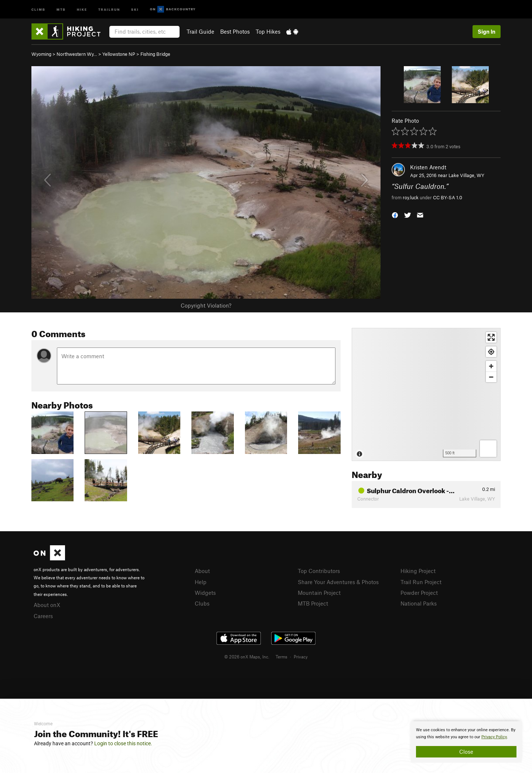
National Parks (419, 603)
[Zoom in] (491, 366)
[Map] (426, 394)
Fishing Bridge (155, 54)
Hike (82, 9)
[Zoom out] (491, 377)
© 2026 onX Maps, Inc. (247, 657)
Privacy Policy (494, 737)
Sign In (487, 31)
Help (201, 582)
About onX (47, 605)
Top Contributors (319, 571)
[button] (395, 214)
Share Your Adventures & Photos (338, 582)
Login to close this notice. (123, 743)
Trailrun (109, 9)
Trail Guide (200, 31)
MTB (61, 9)
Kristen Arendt (428, 167)
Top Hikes (268, 31)
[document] (466, 742)
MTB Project (313, 603)
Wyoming (41, 54)
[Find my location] (491, 352)
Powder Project (419, 593)
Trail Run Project (421, 582)
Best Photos (235, 31)
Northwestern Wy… (77, 54)
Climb (38, 9)
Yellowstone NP (119, 54)
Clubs (202, 603)
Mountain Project (319, 593)
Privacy (301, 657)
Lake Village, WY (466, 175)
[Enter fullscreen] (491, 337)
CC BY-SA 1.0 (448, 197)
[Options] (488, 449)
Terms (282, 657)
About (202, 571)
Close (466, 752)
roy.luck (411, 197)
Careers (43, 616)
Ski (135, 9)
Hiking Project (418, 571)
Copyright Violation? (206, 305)
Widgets (205, 593)
